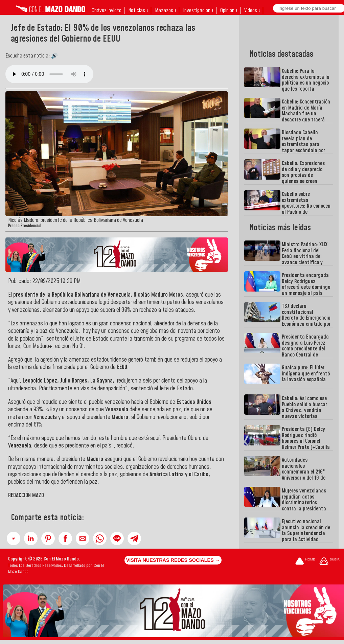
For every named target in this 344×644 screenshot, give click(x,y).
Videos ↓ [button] (252, 10)
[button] (14, 538)
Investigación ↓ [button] (198, 10)
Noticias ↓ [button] (138, 10)
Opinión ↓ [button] (229, 10)
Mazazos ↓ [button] (166, 10)
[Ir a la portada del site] (305, 562)
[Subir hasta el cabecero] (329, 562)
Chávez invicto (107, 10)
